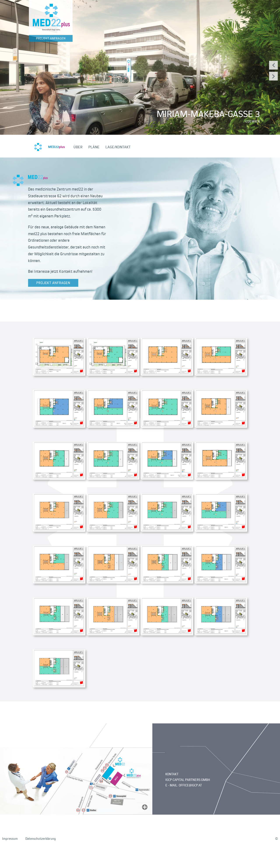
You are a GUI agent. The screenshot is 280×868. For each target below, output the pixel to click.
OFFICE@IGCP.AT (190, 785)
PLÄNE (94, 147)
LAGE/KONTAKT (118, 147)
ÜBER (78, 147)
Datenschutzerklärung (41, 839)
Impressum (10, 839)
